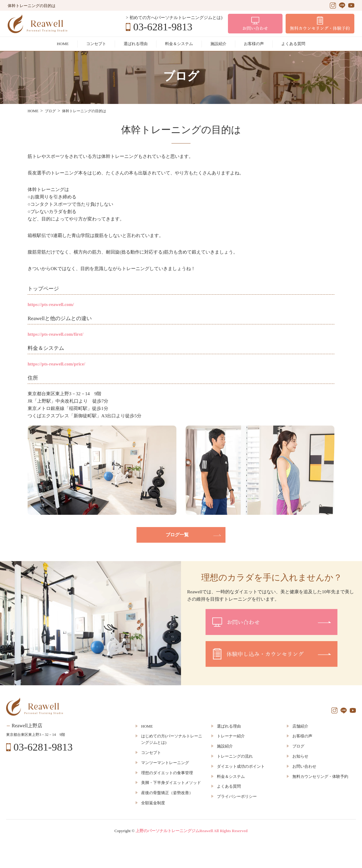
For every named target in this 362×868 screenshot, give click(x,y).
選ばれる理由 (136, 44)
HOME (63, 44)
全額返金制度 (153, 803)
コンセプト (96, 44)
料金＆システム (179, 44)
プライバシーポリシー (237, 796)
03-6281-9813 (163, 27)
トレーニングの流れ (235, 756)
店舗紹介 (300, 726)
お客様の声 (254, 44)
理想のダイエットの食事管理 (167, 773)
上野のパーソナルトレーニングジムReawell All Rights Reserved (192, 831)
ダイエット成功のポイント (241, 766)
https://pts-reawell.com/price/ (56, 364)
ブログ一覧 (177, 535)
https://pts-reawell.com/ (51, 304)
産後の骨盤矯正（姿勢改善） (167, 793)
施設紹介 (218, 44)
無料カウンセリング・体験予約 (320, 776)
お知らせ (300, 756)
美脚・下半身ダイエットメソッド (171, 783)
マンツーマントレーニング (165, 763)
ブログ (298, 746)
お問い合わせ (304, 766)
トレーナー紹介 (231, 736)
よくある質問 (293, 44)
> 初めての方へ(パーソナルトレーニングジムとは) (174, 18)
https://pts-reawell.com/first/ (56, 334)
